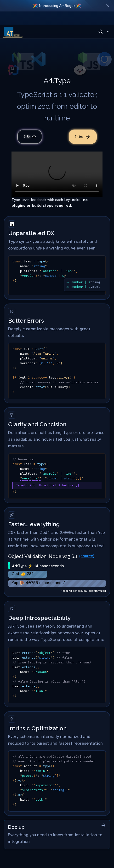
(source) (87, 556)
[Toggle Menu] (108, 32)
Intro (83, 137)
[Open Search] (101, 32)
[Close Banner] (108, 6)
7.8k (30, 137)
